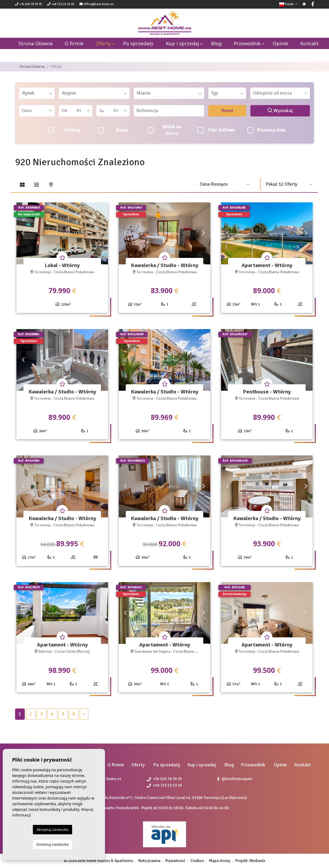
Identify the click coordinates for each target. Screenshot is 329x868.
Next (101, 233)
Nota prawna (149, 861)
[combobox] (37, 93)
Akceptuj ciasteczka (52, 829)
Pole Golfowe (216, 130)
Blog (216, 43)
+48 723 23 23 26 (61, 4)
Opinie (280, 43)
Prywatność (175, 861)
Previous (23, 233)
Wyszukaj (280, 110)
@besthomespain (235, 779)
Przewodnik (247, 43)
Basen (113, 130)
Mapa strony (220, 861)
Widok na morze (165, 130)
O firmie (74, 43)
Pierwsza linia (267, 130)
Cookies (197, 861)
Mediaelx (257, 861)
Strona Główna (32, 67)
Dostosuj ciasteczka (53, 844)
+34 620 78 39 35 (29, 4)
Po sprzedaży (138, 43)
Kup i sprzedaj (182, 43)
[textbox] (39, 93)
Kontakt (309, 43)
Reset (227, 110)
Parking (64, 130)
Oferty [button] (103, 43)
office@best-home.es (99, 4)
